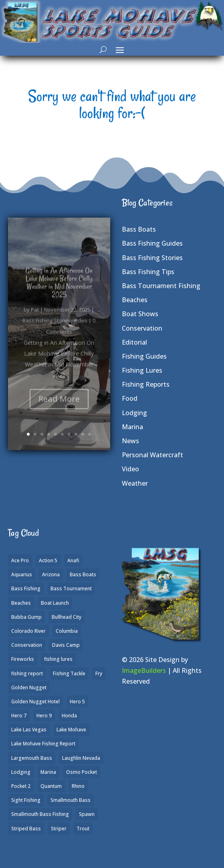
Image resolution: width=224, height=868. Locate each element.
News (130, 441)
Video (80, 329)
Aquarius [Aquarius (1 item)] (22, 574)
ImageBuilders (144, 670)
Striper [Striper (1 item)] (59, 829)
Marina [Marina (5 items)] (48, 772)
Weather (135, 483)
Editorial (134, 342)
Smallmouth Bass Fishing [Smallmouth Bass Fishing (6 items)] (40, 814)
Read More (59, 407)
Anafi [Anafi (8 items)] (73, 560)
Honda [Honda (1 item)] (69, 716)
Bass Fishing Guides (152, 243)
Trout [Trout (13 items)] (83, 829)
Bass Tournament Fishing (161, 286)
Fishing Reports (146, 384)
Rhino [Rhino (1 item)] (78, 786)
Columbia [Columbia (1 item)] (67, 631)
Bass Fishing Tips (148, 272)
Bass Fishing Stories (47, 329)
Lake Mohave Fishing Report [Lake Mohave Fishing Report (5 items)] (43, 744)
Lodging (134, 413)
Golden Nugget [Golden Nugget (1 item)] (29, 687)
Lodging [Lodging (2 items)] (21, 772)
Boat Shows (140, 314)
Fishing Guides (144, 356)
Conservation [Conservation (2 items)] (27, 645)
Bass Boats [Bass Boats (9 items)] (83, 574)
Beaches (135, 300)
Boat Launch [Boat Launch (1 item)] (55, 603)
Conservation (142, 328)
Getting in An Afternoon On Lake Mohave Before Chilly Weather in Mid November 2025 (59, 291)
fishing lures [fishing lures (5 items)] (58, 659)
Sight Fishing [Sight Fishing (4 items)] (26, 800)
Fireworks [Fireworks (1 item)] (23, 659)
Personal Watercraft (152, 455)
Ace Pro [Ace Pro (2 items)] (20, 560)
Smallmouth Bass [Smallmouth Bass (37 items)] (71, 800)
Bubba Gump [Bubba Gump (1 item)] (26, 617)
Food (130, 398)
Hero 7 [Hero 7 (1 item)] (19, 716)
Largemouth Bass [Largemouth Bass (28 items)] (32, 758)
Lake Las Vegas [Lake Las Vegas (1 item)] (29, 730)
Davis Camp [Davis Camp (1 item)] (66, 645)
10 (90, 434)
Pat (35, 318)
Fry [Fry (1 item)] (99, 673)
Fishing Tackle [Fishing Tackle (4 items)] (69, 673)
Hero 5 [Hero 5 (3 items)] (77, 701)
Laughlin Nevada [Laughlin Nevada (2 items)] (81, 758)
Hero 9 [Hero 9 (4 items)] (44, 716)
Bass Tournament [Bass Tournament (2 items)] (71, 588)
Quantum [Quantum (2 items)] (51, 786)
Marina (132, 427)
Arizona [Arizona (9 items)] (51, 574)
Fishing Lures (142, 370)
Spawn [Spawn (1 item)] (87, 814)
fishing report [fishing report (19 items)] (27, 673)
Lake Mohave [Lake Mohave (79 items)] (71, 730)
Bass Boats (139, 229)
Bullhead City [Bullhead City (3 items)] (67, 617)
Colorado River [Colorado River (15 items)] (28, 631)
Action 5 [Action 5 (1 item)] (48, 560)
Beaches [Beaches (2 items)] (21, 603)
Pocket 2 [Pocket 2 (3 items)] (21, 786)
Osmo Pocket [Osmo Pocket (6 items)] (82, 772)
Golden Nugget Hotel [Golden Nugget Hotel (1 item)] (35, 701)
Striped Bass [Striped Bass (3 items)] (26, 829)
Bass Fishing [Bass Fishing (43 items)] (26, 588)
